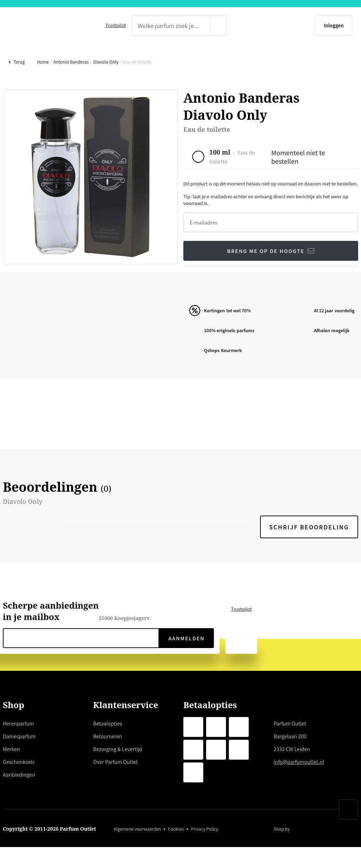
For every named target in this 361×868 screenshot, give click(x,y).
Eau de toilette (136, 84)
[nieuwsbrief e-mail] (81, 661)
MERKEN (178, 55)
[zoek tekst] (169, 26)
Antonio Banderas (70, 84)
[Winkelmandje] (345, 26)
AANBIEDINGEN (337, 55)
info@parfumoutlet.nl (300, 785)
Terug (16, 84)
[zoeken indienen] (233, 26)
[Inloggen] (300, 26)
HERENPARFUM (23, 55)
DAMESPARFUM (105, 55)
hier (140, 796)
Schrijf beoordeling (310, 550)
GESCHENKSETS (253, 55)
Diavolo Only (105, 84)
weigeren (61, 821)
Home (42, 84)
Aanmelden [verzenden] (186, 661)
